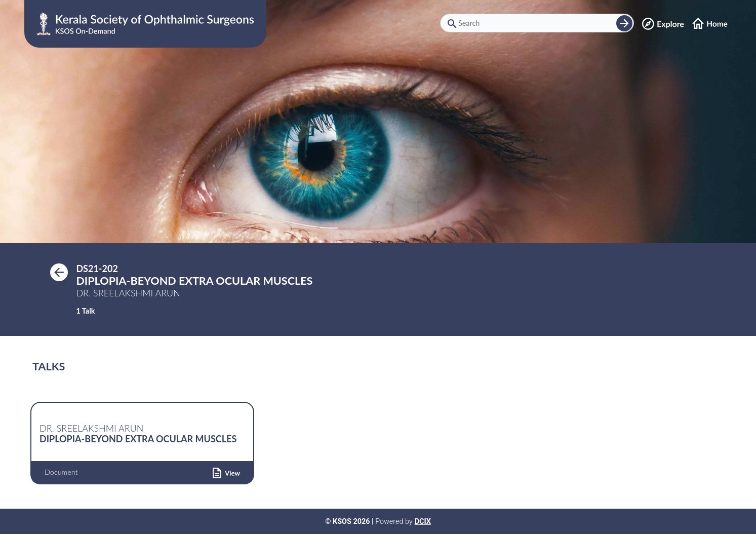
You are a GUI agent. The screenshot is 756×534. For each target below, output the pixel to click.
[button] (226, 472)
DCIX (423, 522)
